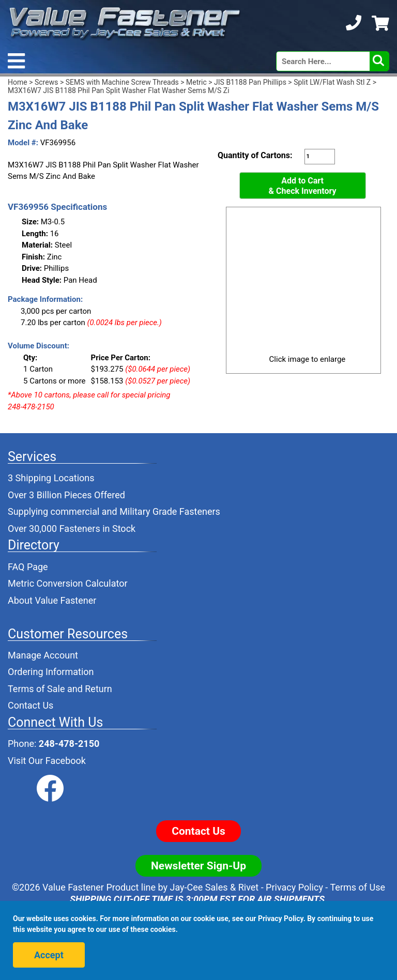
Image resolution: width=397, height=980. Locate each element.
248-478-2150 (69, 744)
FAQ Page (28, 567)
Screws (46, 82)
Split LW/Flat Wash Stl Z (332, 82)
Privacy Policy (294, 887)
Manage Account (43, 655)
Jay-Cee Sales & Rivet (215, 887)
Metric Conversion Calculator (68, 583)
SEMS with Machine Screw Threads (122, 82)
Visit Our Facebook (47, 761)
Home (18, 82)
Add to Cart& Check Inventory (303, 186)
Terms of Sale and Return (60, 689)
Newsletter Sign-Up (198, 866)
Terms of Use (357, 887)
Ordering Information (51, 672)
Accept (49, 955)
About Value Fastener (52, 600)
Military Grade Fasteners (170, 511)
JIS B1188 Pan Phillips (250, 82)
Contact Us (30, 705)
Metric (196, 82)
